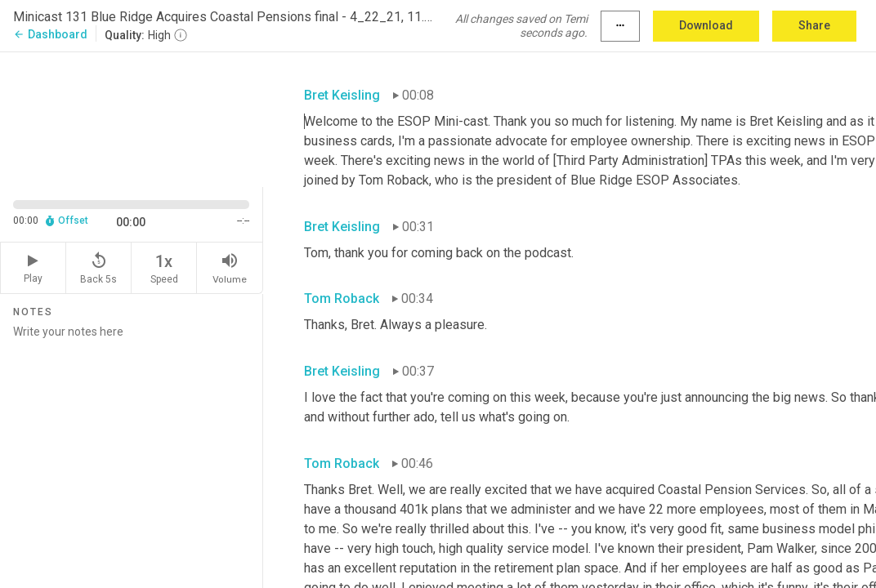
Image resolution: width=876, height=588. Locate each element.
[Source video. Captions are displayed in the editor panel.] (132, 118)
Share (814, 25)
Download (706, 25)
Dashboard (50, 34)
